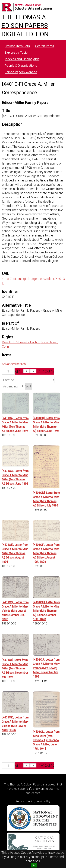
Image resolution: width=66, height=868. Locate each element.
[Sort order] (13, 386)
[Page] (8, 371)
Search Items (45, 46)
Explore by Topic (16, 52)
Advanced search (14, 364)
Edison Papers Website (21, 72)
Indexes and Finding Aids (22, 59)
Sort (28, 386)
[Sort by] (28, 380)
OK (34, 865)
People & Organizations (21, 66)
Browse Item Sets (17, 46)
